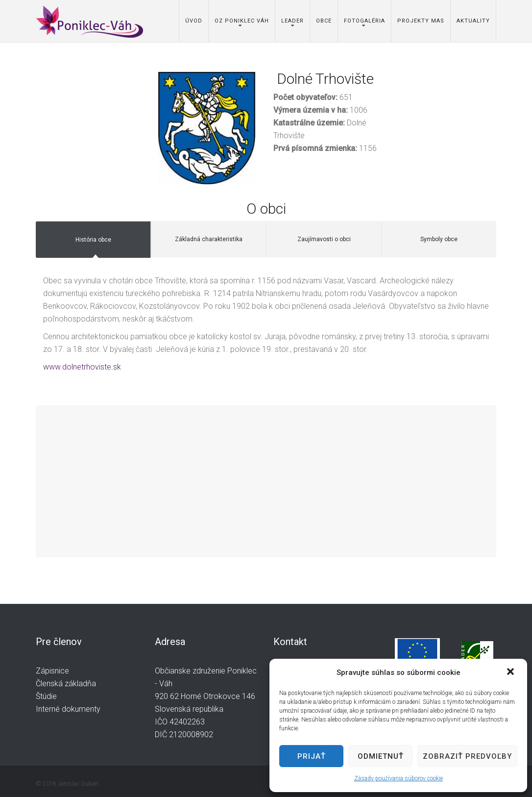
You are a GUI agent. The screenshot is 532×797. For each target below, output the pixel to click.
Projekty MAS (421, 21)
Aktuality (473, 21)
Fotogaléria (364, 21)
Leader (292, 21)
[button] (511, 672)
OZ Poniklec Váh (242, 21)
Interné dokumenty (68, 709)
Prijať (312, 756)
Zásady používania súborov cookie (399, 778)
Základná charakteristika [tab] (209, 239)
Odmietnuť (381, 756)
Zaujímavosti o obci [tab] (324, 239)
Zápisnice (52, 671)
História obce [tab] (93, 240)
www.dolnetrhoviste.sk (82, 367)
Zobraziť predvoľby (467, 756)
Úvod (194, 21)
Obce (324, 21)
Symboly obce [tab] (439, 239)
